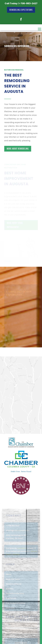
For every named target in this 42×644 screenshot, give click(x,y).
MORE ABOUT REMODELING (18, 149)
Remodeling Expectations (21, 10)
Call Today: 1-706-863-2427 (21, 3)
